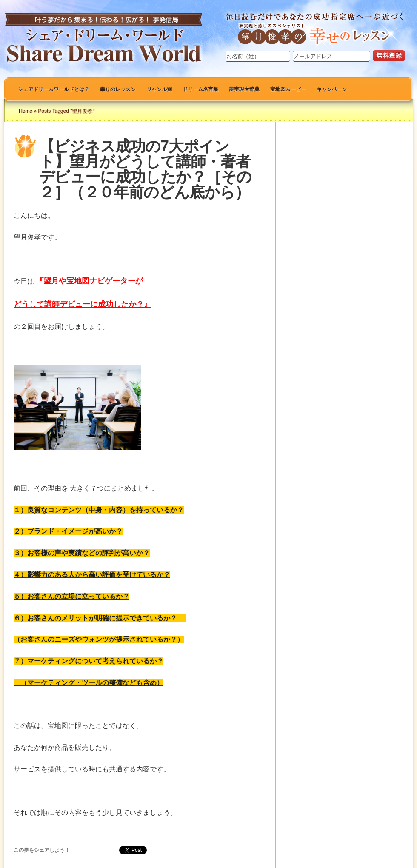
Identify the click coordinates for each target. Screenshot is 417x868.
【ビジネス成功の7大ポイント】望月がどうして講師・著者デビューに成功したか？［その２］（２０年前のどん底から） (145, 169)
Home (26, 111)
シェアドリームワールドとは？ (54, 89)
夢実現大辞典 (244, 89)
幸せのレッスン (118, 89)
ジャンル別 (159, 89)
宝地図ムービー (288, 89)
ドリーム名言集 (200, 89)
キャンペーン (332, 89)
